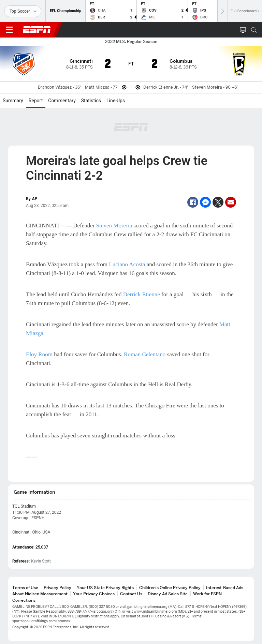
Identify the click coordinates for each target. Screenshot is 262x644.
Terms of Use (25, 588)
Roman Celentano (145, 354)
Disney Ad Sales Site (168, 594)
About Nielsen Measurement (40, 594)
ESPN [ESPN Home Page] (37, 30)
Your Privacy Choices (94, 594)
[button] (254, 30)
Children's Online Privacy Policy (170, 588)
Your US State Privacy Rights (105, 588)
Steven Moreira (114, 226)
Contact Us (131, 594)
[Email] (231, 202)
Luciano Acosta (127, 264)
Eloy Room (39, 354)
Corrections (24, 600)
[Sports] (23, 11)
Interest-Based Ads (225, 588)
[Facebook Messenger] (205, 202)
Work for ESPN (207, 594)
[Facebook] (193, 202)
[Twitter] (218, 202)
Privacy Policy (57, 588)
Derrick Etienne (142, 294)
